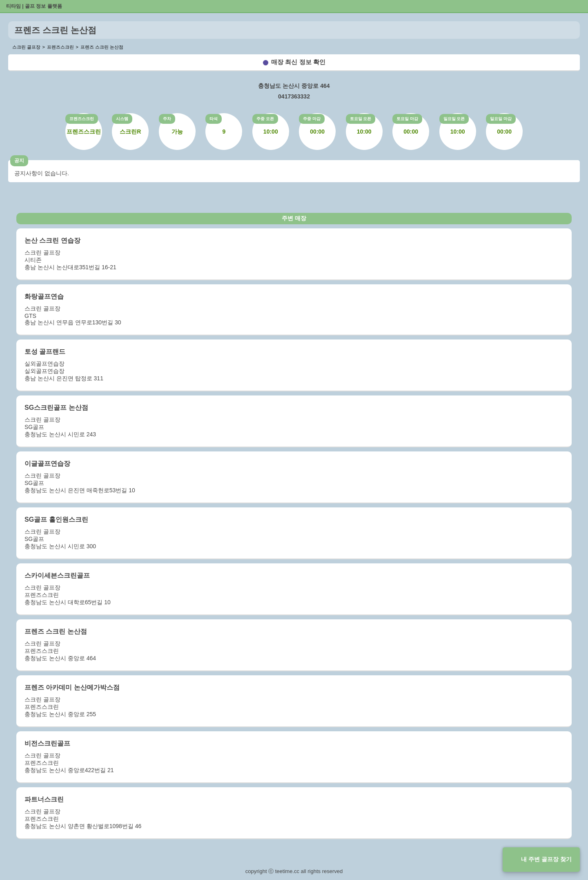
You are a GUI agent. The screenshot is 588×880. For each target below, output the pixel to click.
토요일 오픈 (361, 119)
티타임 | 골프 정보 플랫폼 (34, 6)
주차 (167, 119)
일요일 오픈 (454, 119)
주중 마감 (312, 119)
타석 (214, 119)
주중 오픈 (265, 119)
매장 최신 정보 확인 (298, 62)
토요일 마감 (407, 119)
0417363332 (294, 96)
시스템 (122, 119)
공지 (19, 161)
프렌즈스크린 (82, 119)
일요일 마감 (501, 119)
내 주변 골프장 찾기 (546, 859)
